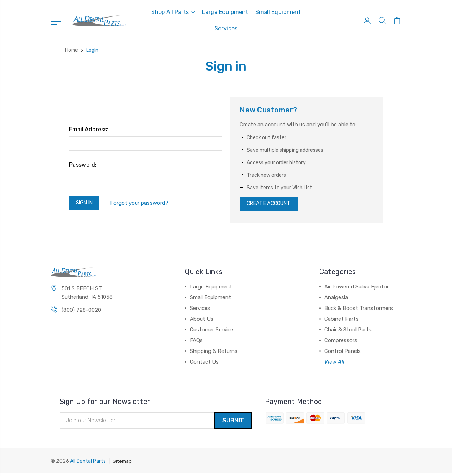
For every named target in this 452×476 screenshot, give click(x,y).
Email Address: (89, 129)
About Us (202, 321)
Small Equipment (278, 12)
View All (334, 364)
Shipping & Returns (214, 353)
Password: (83, 165)
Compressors (341, 342)
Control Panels (343, 353)
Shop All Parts (173, 12)
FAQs (196, 342)
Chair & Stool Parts (348, 331)
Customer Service (212, 331)
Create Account (271, 205)
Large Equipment (225, 12)
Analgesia (336, 299)
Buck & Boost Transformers (359, 310)
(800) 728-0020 (81, 312)
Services (226, 28)
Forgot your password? (143, 204)
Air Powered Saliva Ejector (357, 288)
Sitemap (123, 464)
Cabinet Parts (342, 321)
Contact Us (204, 364)
